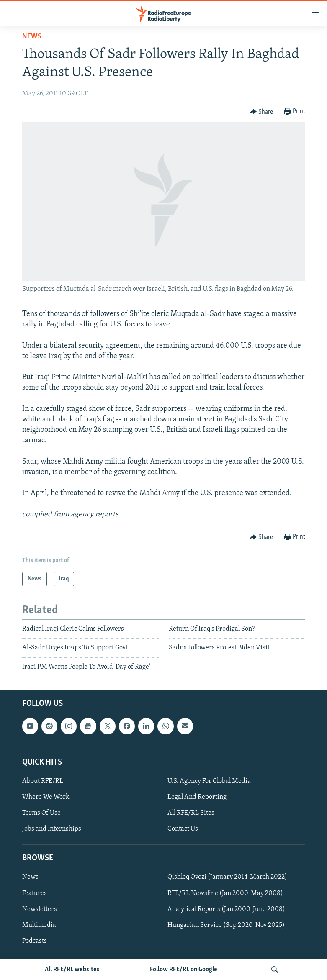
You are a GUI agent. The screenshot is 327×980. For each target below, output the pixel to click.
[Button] (262, 112)
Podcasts (35, 941)
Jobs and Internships (52, 829)
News (32, 37)
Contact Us (183, 829)
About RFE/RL (43, 781)
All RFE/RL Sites (191, 813)
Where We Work (46, 797)
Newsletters (40, 909)
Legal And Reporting (197, 797)
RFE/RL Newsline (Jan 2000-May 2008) (225, 893)
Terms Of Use (41, 813)
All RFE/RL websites (72, 970)
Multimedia (39, 925)
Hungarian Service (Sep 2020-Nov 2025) (226, 925)
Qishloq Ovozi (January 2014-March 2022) (227, 877)
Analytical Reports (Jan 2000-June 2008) (226, 909)
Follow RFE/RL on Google (184, 970)
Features (35, 893)
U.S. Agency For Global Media (209, 781)
